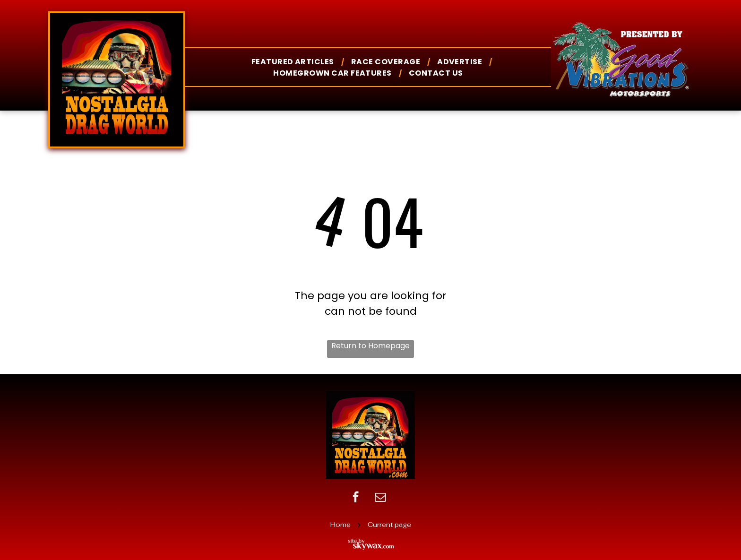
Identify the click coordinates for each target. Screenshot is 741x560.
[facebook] (356, 498)
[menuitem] (294, 62)
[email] (380, 498)
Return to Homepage (370, 346)
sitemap (371, 511)
